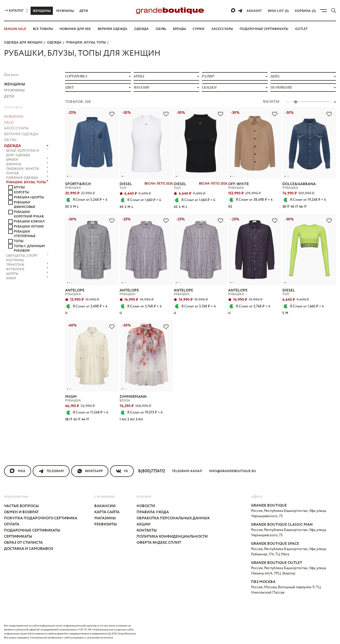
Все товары (43, 29)
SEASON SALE (15, 29)
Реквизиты (106, 524)
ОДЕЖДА (54, 43)
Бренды (179, 29)
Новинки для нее (75, 29)
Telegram (51, 471)
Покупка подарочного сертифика (41, 518)
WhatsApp (90, 471)
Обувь (161, 29)
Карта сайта (107, 512)
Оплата (12, 524)
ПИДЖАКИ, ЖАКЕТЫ (27, 169)
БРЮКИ (27, 160)
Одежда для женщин (23, 43)
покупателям (16, 496)
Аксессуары (222, 29)
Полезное (144, 496)
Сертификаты (18, 537)
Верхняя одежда (113, 29)
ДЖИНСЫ (27, 164)
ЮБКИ (27, 278)
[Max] (233, 11)
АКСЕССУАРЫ (16, 128)
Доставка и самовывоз (29, 549)
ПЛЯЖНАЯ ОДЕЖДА (27, 178)
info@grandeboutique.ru (233, 471)
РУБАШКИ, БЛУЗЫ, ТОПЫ (86, 43)
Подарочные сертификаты (264, 29)
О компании (104, 496)
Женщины (42, 11)
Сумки (199, 29)
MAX (18, 471)
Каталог (14, 11)
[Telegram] (240, 11)
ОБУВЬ (10, 140)
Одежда (141, 29)
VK (122, 471)
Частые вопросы (21, 506)
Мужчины (65, 11)
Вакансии (105, 506)
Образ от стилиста (23, 543)
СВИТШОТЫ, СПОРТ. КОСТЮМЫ (27, 258)
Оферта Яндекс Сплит (159, 543)
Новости (146, 506)
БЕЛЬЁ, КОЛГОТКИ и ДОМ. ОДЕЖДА (27, 153)
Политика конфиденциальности (172, 537)
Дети (84, 11)
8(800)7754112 (152, 471)
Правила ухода (153, 512)
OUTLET (301, 29)
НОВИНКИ (14, 117)
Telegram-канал (187, 471)
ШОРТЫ (27, 274)
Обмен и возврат (21, 512)
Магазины (105, 518)
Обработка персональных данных (173, 518)
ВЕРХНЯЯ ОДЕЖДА (21, 134)
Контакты (147, 530)
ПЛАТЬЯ (27, 173)
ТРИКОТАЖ (27, 265)
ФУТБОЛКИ (27, 269)
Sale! (9, 123)
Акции (143, 524)
